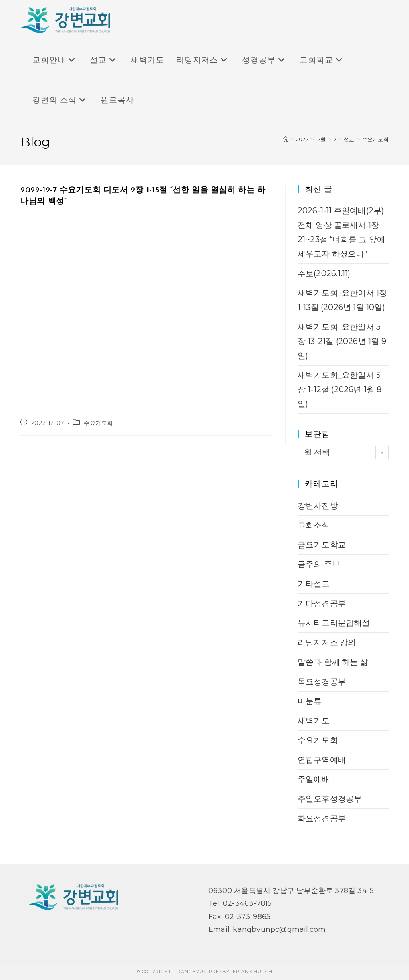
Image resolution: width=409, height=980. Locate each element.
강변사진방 (318, 506)
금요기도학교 (322, 545)
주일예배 (314, 779)
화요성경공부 (322, 818)
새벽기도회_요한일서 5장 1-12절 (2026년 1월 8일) (340, 389)
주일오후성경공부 (330, 799)
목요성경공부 (322, 682)
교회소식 (314, 525)
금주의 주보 (319, 564)
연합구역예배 (322, 760)
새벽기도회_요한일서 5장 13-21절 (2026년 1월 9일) (342, 341)
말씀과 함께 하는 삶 (333, 662)
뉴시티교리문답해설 (334, 623)
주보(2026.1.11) (324, 273)
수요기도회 (375, 139)
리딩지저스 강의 (327, 642)
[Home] (286, 139)
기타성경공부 (322, 603)
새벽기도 (314, 721)
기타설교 (314, 584)
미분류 (310, 701)
